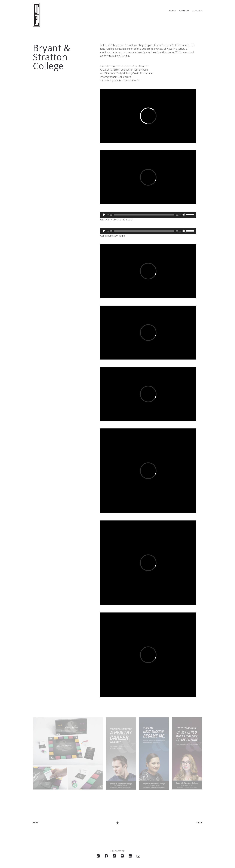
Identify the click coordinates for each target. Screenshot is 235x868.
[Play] (104, 215)
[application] (148, 215)
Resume (184, 11)
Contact (197, 11)
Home (173, 11)
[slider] (144, 215)
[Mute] (184, 215)
